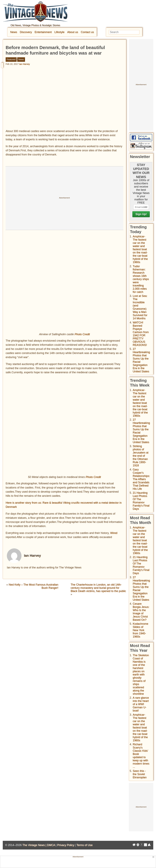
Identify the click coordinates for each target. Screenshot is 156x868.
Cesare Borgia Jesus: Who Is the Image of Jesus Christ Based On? (141, 612)
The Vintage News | (35, 845)
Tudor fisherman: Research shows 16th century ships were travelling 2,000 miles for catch (141, 279)
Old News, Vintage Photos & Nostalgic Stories (35, 25)
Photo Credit (82, 334)
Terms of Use (85, 845)
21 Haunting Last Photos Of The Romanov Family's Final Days (141, 501)
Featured (11, 59)
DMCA (51, 845)
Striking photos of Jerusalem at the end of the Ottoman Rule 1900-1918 (141, 456)
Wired (114, 533)
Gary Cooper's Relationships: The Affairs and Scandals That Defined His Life (141, 479)
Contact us (87, 32)
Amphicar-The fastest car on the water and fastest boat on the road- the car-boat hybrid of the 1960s (140, 249)
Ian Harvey (25, 64)
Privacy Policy (66, 845)
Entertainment (43, 32)
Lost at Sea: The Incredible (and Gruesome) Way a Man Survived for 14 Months (140, 307)
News (14, 32)
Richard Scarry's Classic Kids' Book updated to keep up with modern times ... (141, 756)
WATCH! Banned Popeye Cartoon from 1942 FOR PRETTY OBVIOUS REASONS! (141, 334)
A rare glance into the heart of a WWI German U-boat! (141, 704)
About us (73, 32)
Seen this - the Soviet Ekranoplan (140, 774)
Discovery (26, 32)
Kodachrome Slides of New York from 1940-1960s (140, 630)
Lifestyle (59, 32)
